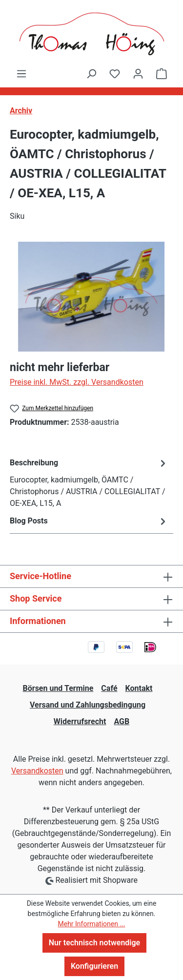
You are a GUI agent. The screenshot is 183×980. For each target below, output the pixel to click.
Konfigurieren (94, 966)
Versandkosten (37, 771)
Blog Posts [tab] (89, 521)
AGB (122, 721)
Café (109, 688)
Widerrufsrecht (80, 721)
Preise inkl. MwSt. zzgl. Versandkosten (77, 382)
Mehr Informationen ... (91, 924)
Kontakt (139, 688)
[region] (91, 297)
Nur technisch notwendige (94, 943)
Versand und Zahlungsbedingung (88, 705)
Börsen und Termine (58, 688)
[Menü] (21, 74)
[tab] (89, 483)
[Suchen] (91, 74)
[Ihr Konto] (138, 74)
